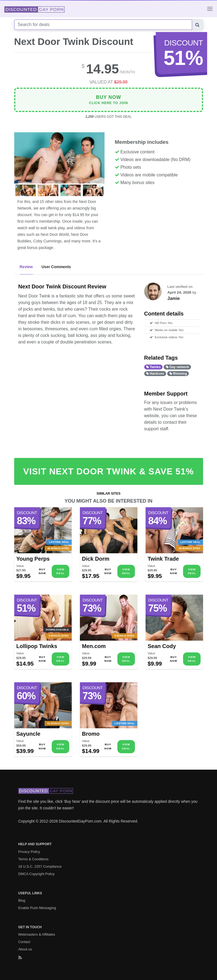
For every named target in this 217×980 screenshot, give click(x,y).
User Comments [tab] (56, 267)
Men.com (94, 646)
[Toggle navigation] (210, 9)
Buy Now (42, 571)
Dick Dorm (96, 559)
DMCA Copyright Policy (37, 874)
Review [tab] (26, 267)
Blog (22, 900)
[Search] (103, 25)
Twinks (153, 367)
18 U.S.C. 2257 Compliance (40, 866)
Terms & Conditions (34, 859)
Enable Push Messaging (37, 908)
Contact (24, 942)
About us (25, 949)
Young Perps (33, 559)
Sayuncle (28, 734)
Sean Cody (162, 646)
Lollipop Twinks (37, 646)
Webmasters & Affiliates (37, 934)
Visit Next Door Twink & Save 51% (108, 471)
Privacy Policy (29, 852)
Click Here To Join (108, 100)
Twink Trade (163, 559)
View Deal (60, 571)
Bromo (91, 734)
